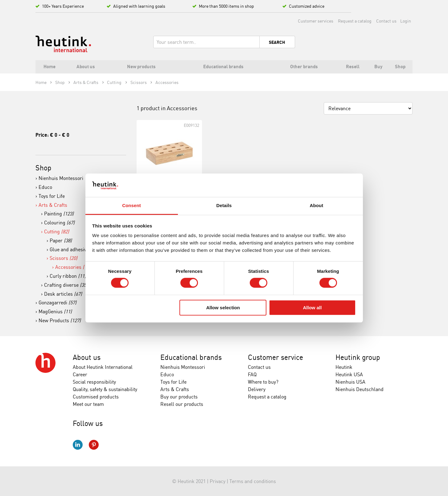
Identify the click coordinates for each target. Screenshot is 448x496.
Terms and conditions (253, 481)
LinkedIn (78, 445)
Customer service (275, 357)
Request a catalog (355, 21)
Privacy (218, 481)
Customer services (316, 21)
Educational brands (191, 357)
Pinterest (94, 445)
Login (406, 21)
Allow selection (223, 308)
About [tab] (317, 206)
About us (87, 357)
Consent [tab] (132, 206)
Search (277, 42)
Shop (43, 168)
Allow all (312, 308)
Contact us (386, 21)
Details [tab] (224, 206)
